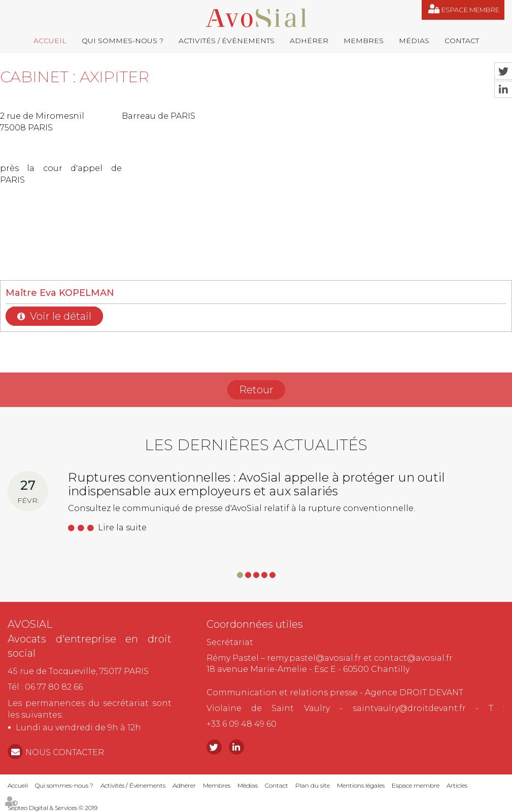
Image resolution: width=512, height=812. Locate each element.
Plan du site (313, 785)
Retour (256, 390)
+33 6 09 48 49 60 (242, 724)
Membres (364, 41)
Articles (457, 785)
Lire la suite (122, 528)
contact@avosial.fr (413, 658)
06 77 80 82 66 (54, 687)
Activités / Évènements (227, 41)
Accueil (50, 41)
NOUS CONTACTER (65, 752)
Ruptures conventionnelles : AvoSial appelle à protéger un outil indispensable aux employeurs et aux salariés (257, 484)
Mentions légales (361, 785)
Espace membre (470, 10)
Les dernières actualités (256, 445)
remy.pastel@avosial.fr (314, 658)
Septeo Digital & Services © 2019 (53, 808)
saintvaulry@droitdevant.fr (409, 708)
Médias (414, 41)
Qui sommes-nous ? (123, 41)
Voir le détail (61, 316)
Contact (462, 41)
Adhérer (309, 41)
